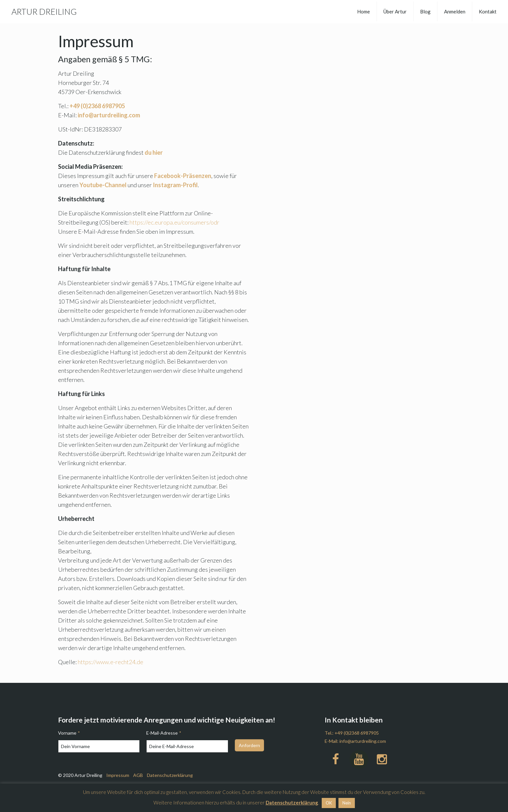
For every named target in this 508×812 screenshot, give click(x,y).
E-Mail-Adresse (164, 733)
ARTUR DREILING (44, 11)
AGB (138, 775)
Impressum (118, 775)
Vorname (69, 733)
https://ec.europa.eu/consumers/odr (174, 222)
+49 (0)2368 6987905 (357, 733)
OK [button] (329, 803)
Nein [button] (347, 803)
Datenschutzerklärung (170, 775)
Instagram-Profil (175, 185)
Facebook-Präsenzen (183, 176)
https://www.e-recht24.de (111, 662)
